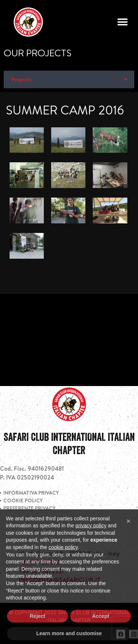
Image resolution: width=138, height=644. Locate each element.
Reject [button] (38, 629)
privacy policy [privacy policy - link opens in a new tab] (91, 538)
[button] (122, 22)
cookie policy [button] (63, 560)
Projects (73, 79)
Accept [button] (101, 629)
